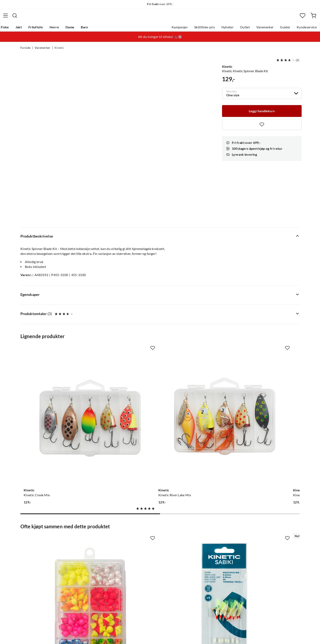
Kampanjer (159, 29)
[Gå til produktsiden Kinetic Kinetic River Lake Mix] (124, 322)
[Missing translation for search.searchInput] (97, 17)
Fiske (24, 29)
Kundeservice (286, 29)
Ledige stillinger (148, 546)
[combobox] (160, 17)
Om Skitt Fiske (147, 539)
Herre (74, 29)
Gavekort (86, 546)
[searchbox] (164, 17)
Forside (25, 50)
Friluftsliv (55, 29)
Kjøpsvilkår (276, 635)
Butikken (143, 552)
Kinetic (59, 50)
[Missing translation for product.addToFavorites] (262, 126)
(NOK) (29, 636)
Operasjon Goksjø (150, 559)
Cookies (294, 635)
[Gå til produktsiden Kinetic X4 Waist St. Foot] (196, 447)
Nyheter (207, 29)
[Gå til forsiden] (40, 17)
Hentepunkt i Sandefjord (38, 552)
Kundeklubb (146, 578)
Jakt (38, 29)
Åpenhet (143, 572)
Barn (104, 29)
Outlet (224, 29)
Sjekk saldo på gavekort (37, 559)
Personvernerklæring (250, 635)
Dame (89, 29)
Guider (265, 29)
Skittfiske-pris (184, 29)
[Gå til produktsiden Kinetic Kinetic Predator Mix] (268, 322)
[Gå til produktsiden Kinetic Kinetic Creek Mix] (52, 322)
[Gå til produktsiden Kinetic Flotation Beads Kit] (52, 447)
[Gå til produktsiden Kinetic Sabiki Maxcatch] (124, 447)
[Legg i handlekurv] (262, 112)
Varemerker (244, 29)
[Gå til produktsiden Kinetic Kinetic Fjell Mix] (196, 322)
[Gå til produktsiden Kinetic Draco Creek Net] (268, 447)
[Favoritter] (283, 17)
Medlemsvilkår (148, 585)
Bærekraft (144, 565)
